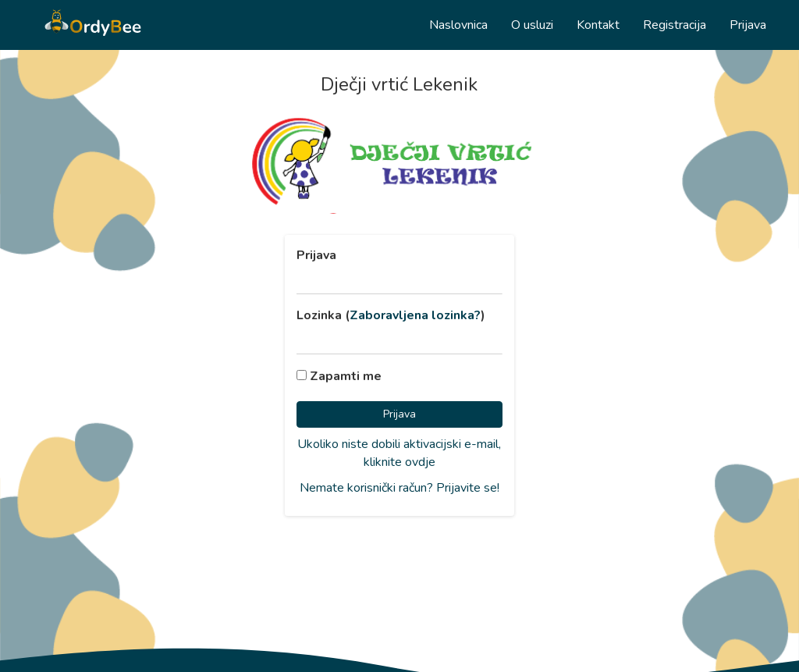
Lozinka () (391, 315)
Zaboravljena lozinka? (415, 315)
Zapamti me (339, 376)
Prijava (748, 25)
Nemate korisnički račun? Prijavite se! (399, 488)
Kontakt (598, 25)
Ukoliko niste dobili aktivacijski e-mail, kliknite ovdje (399, 453)
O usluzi (532, 25)
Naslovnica (458, 25)
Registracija (675, 25)
